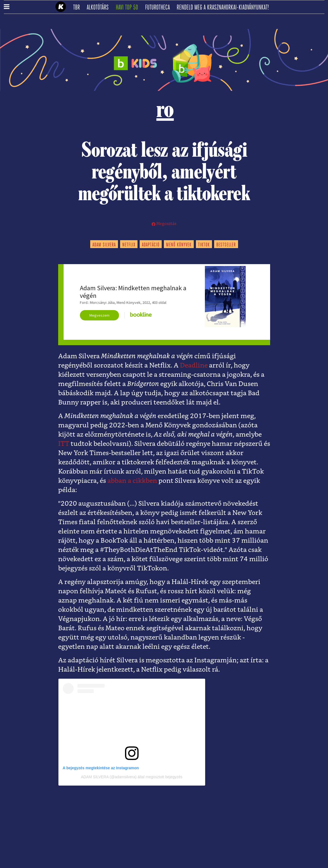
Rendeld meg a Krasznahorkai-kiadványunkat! (225, 8)
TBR (78, 8)
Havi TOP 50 (129, 8)
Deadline (194, 366)
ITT (64, 444)
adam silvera (104, 245)
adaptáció (151, 245)
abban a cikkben (132, 481)
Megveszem (99, 315)
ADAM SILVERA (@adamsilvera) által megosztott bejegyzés (132, 777)
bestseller (226, 245)
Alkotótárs (99, 8)
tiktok (204, 245)
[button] (7, 7)
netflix (129, 245)
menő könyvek (179, 245)
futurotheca (159, 8)
